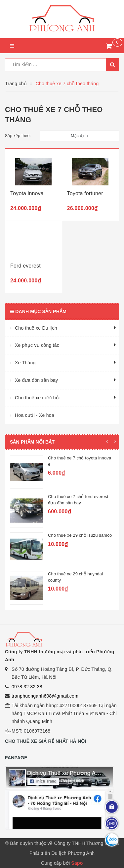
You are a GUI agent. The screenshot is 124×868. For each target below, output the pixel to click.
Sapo (77, 863)
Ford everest (25, 266)
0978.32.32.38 (27, 687)
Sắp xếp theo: (18, 136)
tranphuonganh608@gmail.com (45, 696)
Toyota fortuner (85, 193)
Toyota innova (27, 193)
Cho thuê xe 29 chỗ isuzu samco (80, 535)
